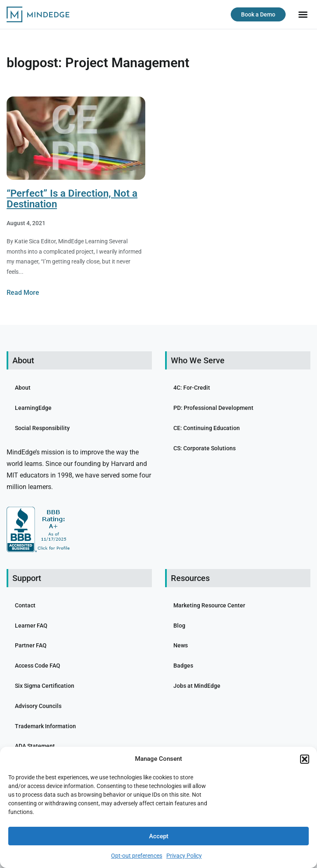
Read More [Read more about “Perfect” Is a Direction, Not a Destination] (23, 293)
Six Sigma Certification (45, 686)
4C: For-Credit (192, 388)
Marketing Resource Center (209, 605)
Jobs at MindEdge (197, 686)
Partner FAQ (31, 645)
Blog (179, 626)
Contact (25, 605)
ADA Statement (35, 746)
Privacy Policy (184, 856)
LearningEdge (33, 408)
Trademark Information (45, 726)
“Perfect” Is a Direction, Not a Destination (72, 199)
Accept (159, 836)
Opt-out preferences (137, 856)
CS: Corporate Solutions (205, 448)
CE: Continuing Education (207, 428)
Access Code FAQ (38, 666)
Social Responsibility (42, 428)
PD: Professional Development (213, 408)
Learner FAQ (31, 626)
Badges (183, 666)
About (23, 388)
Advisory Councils (38, 706)
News (181, 645)
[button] (305, 759)
